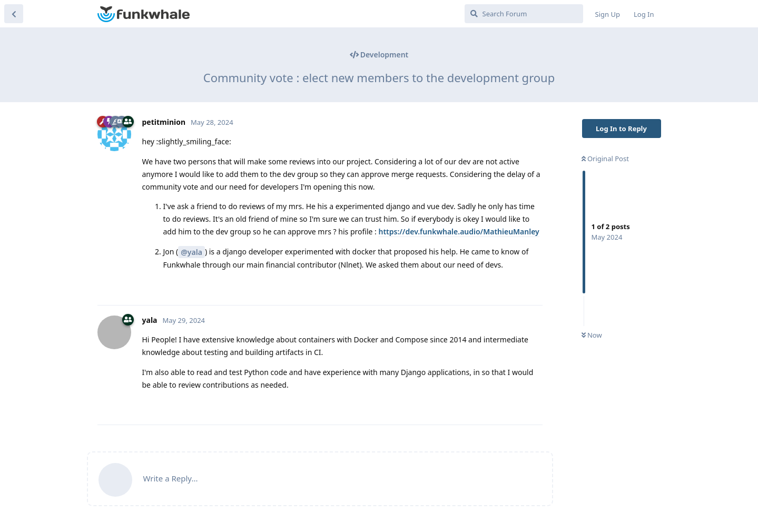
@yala (191, 252)
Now (592, 335)
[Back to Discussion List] (14, 14)
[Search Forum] (524, 14)
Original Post (605, 159)
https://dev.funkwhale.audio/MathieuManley (459, 231)
